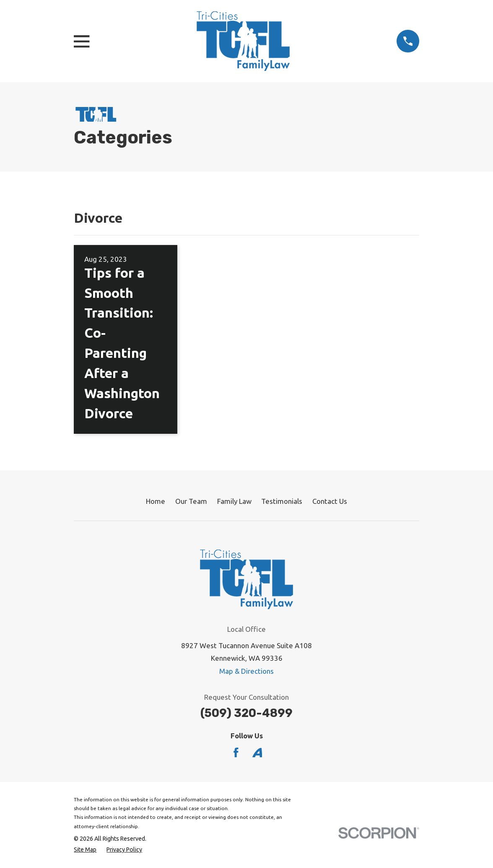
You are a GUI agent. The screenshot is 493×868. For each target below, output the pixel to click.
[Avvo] (257, 753)
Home (156, 501)
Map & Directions (246, 671)
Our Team (191, 501)
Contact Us (330, 501)
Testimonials (282, 501)
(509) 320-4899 (246, 713)
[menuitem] (85, 850)
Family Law (234, 501)
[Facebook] (236, 753)
